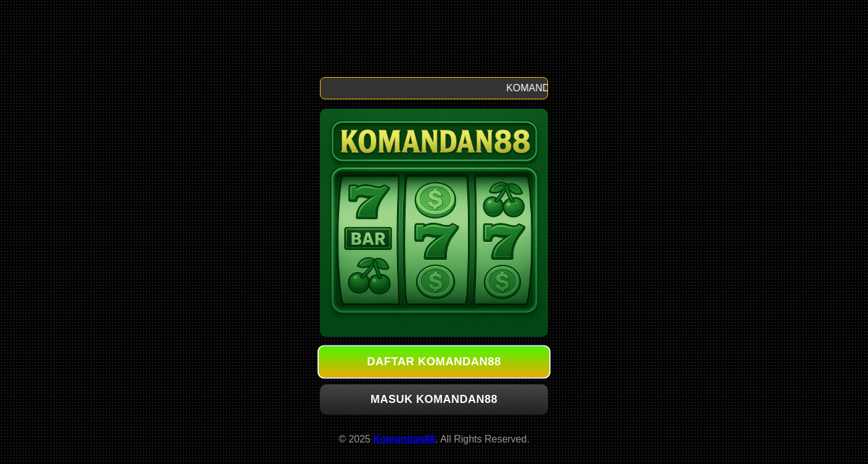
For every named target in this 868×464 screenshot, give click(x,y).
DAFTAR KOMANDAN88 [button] (434, 362)
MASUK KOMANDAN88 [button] (434, 399)
